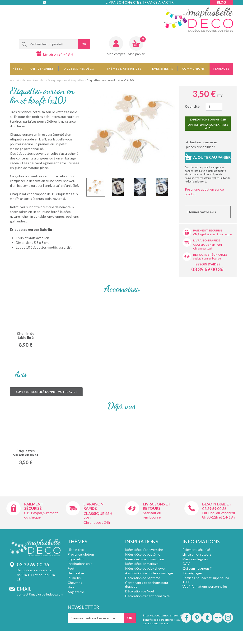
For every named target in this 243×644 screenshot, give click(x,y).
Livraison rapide (207, 240)
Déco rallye (76, 573)
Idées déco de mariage (142, 564)
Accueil (15, 80)
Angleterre (76, 592)
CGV (186, 564)
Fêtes (17, 69)
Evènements (163, 69)
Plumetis (74, 578)
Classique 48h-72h (208, 245)
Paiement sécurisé (208, 230)
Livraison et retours (197, 554)
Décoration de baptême (143, 578)
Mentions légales (195, 559)
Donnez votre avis (202, 212)
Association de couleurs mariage (149, 573)
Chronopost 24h (203, 248)
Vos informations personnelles (205, 586)
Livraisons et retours (157, 506)
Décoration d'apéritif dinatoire (147, 596)
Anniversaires (42, 69)
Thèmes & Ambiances (124, 69)
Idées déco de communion (145, 559)
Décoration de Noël (139, 591)
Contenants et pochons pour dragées (147, 585)
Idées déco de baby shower (145, 568)
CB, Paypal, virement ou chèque (213, 234)
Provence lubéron (81, 554)
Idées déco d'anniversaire (144, 550)
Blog (221, 2)
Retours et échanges (210, 255)
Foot (71, 568)
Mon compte (116, 54)
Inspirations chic (80, 564)
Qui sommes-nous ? (197, 568)
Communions (193, 69)
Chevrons (75, 583)
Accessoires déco (79, 69)
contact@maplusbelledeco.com (40, 594)
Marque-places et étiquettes (66, 80)
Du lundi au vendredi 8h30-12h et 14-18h (219, 515)
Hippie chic (76, 550)
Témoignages (193, 573)
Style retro (76, 559)
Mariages (221, 69)
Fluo (71, 587)
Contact (45, 12)
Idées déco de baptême (143, 554)
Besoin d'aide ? (208, 264)
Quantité (192, 106)
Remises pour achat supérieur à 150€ (206, 580)
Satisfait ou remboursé (207, 258)
